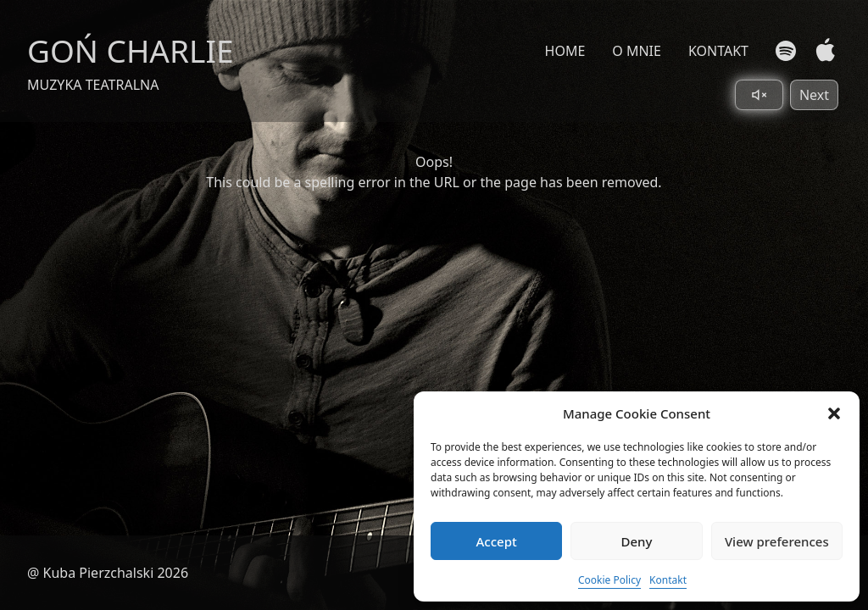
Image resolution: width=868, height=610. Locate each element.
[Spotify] (786, 51)
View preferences (777, 541)
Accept (497, 541)
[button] (834, 413)
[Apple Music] (822, 50)
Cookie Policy (609, 580)
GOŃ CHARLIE (131, 50)
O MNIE (637, 51)
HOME (565, 51)
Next (814, 95)
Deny (637, 541)
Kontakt (668, 580)
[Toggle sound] (759, 95)
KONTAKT (718, 51)
